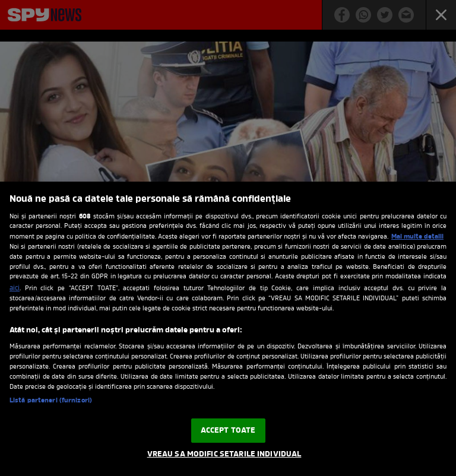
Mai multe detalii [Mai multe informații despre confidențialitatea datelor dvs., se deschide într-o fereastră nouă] (417, 237)
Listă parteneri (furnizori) (51, 401)
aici (15, 288)
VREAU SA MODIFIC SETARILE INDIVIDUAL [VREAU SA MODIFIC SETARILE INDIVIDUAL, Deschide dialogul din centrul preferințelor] (224, 454)
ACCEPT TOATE (228, 431)
